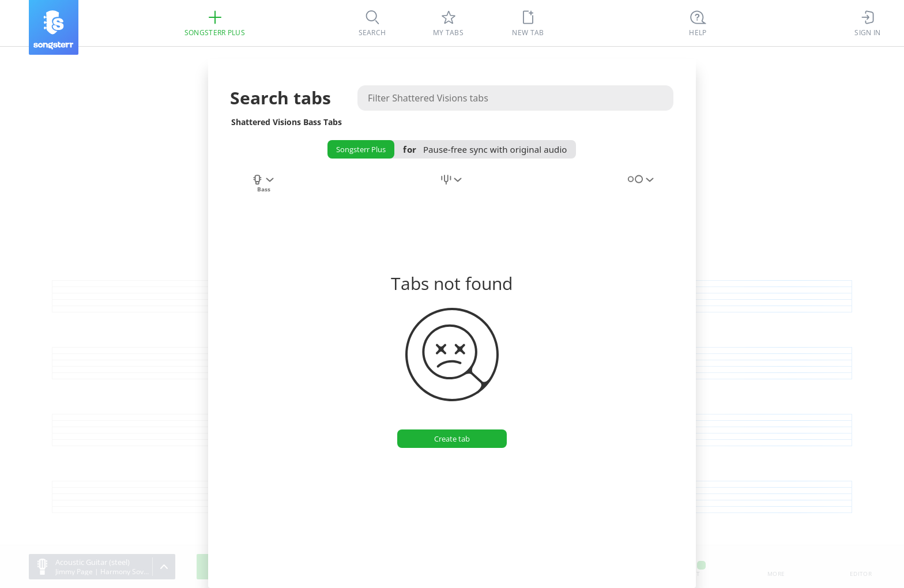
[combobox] (263, 186)
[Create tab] (452, 439)
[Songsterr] (54, 27)
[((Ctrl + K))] (698, 23)
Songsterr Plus (361, 149)
